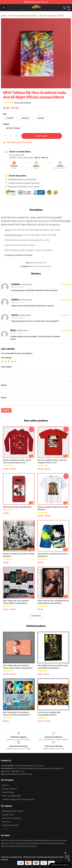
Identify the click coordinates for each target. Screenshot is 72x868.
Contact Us (6, 822)
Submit (6, 410)
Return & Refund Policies (11, 818)
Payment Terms (8, 815)
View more (36, 616)
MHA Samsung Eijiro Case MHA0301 (17, 507)
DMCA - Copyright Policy (11, 796)
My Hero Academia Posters (52, 16)
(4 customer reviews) (22, 103)
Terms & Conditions (9, 789)
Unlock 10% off (67, 857)
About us (5, 785)
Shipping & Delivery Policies (12, 811)
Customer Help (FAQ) (10, 825)
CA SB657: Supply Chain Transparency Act (18, 799)
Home (4, 16)
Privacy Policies (8, 792)
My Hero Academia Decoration (23, 16)
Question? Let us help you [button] (60, 865)
